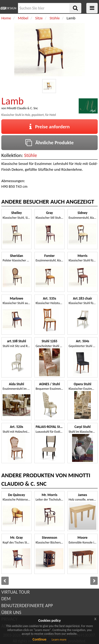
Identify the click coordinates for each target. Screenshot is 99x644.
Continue (39, 639)
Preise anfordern (49, 127)
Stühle (30, 155)
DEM (6, 599)
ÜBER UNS (11, 612)
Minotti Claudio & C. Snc (22, 108)
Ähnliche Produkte (49, 143)
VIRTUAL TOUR (16, 592)
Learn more (59, 639)
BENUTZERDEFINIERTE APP (27, 606)
